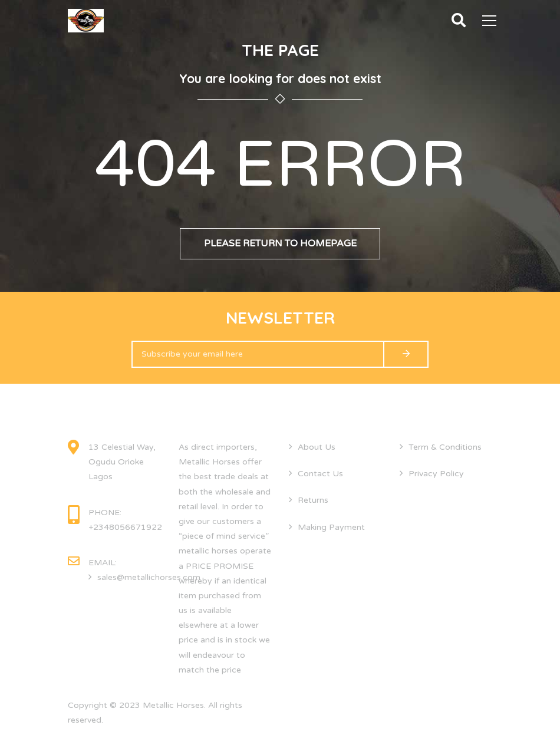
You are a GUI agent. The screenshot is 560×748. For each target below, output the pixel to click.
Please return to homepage (280, 243)
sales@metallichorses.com (149, 577)
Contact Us (320, 474)
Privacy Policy (436, 474)
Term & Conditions (445, 447)
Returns (313, 500)
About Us (317, 447)
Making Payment (331, 527)
